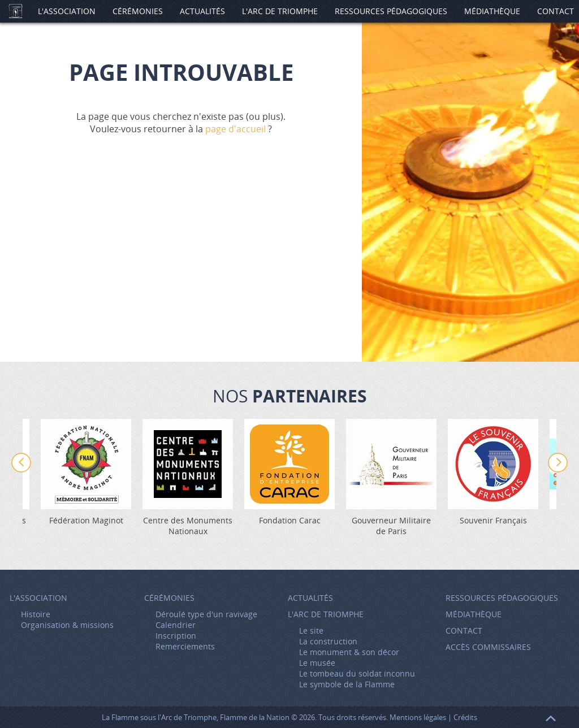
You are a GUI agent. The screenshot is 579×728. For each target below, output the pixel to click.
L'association (67, 11)
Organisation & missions (67, 625)
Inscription (176, 636)
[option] (289, 472)
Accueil (15, 11)
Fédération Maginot (86, 520)
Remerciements (185, 646)
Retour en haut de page (551, 718)
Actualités (202, 11)
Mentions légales (418, 717)
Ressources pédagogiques (391, 11)
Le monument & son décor (349, 652)
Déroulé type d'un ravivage (206, 614)
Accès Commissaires (488, 647)
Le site (311, 630)
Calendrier (176, 625)
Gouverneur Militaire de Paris (391, 526)
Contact (464, 630)
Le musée (317, 663)
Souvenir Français (493, 520)
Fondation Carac (290, 520)
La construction (328, 641)
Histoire (36, 614)
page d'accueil (236, 129)
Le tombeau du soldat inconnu (357, 673)
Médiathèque (492, 11)
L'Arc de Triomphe (280, 11)
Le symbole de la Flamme (347, 684)
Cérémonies (138, 11)
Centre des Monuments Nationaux (188, 526)
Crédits (465, 717)
